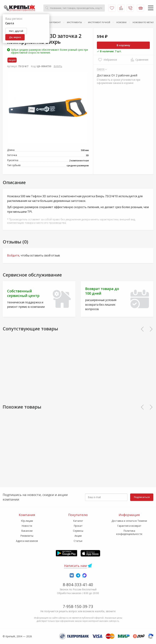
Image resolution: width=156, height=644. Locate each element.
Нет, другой (16, 31)
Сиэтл (101, 69)
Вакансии (27, 531)
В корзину (123, 45)
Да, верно (15, 37)
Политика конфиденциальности (129, 532)
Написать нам (75, 566)
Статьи (78, 541)
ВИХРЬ (58, 66)
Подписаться (142, 497)
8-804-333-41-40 (78, 584)
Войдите (13, 255)
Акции (78, 536)
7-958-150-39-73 (78, 606)
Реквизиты (27, 536)
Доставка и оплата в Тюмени (129, 521)
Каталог (78, 521)
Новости (27, 526)
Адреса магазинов (27, 541)
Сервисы (78, 531)
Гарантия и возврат (129, 526)
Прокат (78, 526)
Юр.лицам (27, 521)
